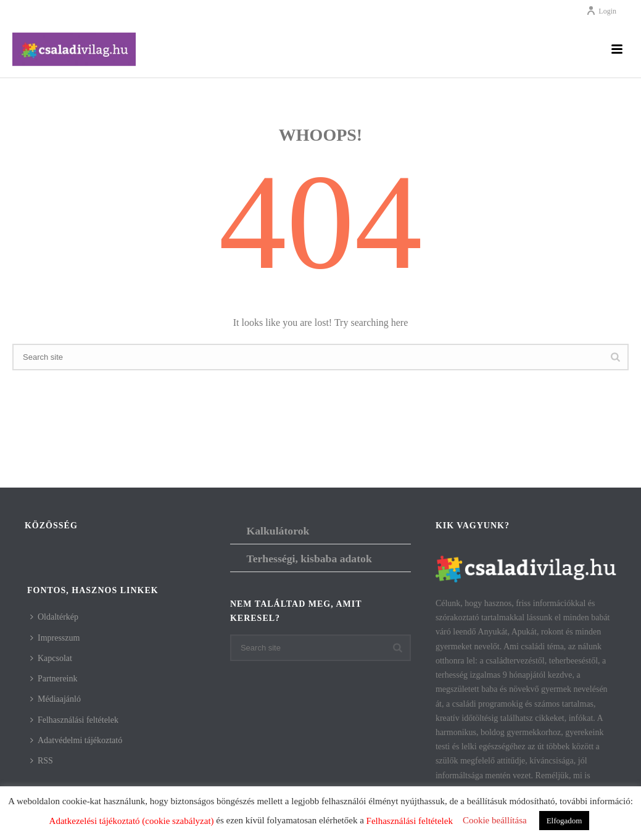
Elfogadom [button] (564, 821)
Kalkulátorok (278, 531)
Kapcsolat (51, 658)
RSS (42, 761)
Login (601, 11)
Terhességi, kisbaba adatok (309, 559)
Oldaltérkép (54, 617)
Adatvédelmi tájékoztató (76, 740)
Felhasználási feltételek (74, 720)
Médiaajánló (56, 699)
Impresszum (55, 638)
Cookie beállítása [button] (495, 820)
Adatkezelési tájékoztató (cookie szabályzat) (132, 821)
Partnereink (54, 679)
